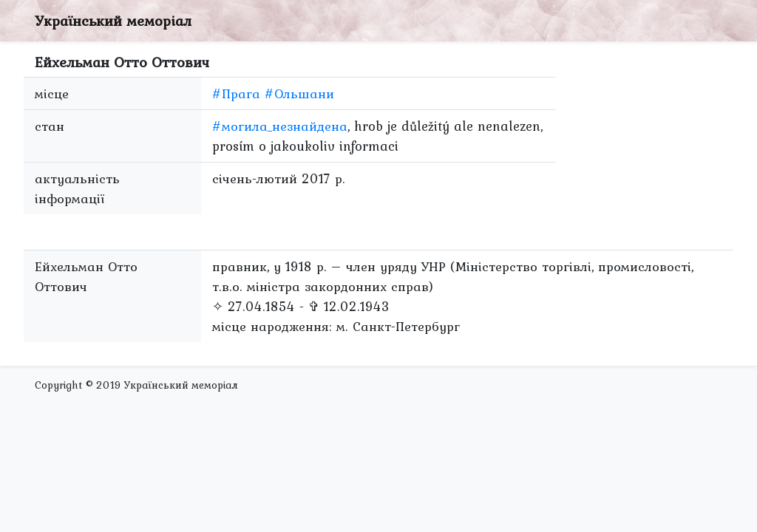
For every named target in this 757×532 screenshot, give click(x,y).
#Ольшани (299, 93)
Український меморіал (113, 21)
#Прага (236, 93)
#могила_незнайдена (280, 126)
